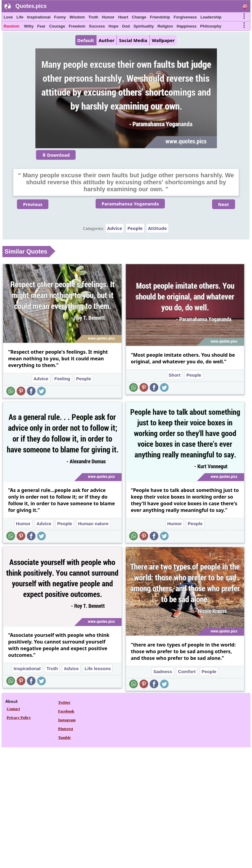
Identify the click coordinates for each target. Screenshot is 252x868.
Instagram (67, 720)
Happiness (187, 26)
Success (97, 26)
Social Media (133, 40)
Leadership (211, 17)
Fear (41, 26)
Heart (123, 17)
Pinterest (66, 729)
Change (139, 17)
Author (106, 40)
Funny (60, 17)
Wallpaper (163, 40)
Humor (108, 17)
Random (11, 26)
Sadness (163, 671)
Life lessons (98, 668)
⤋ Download (56, 155)
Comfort (187, 671)
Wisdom (77, 17)
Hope (114, 26)
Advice (115, 228)
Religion (165, 26)
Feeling (62, 379)
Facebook (66, 711)
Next (224, 204)
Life (20, 17)
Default (86, 40)
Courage (57, 26)
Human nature (93, 524)
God (126, 26)
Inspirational (39, 17)
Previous (33, 204)
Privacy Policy (19, 717)
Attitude (157, 228)
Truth (93, 17)
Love (8, 17)
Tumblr (64, 737)
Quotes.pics (31, 6)
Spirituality (144, 26)
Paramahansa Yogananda (130, 204)
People (135, 228)
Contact (13, 709)
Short (174, 375)
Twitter (64, 702)
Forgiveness (185, 17)
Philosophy (211, 26)
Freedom (77, 26)
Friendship (160, 17)
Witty (29, 26)
